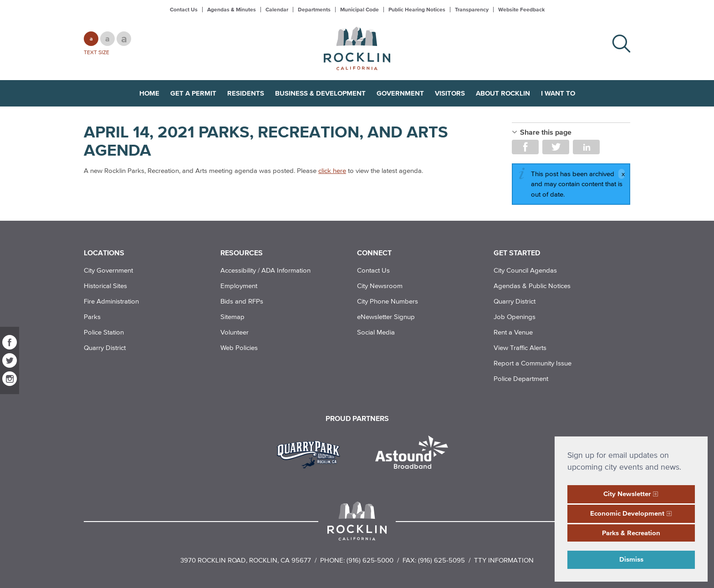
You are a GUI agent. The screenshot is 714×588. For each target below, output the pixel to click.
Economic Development (627, 513)
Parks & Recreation (631, 533)
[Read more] (312, 453)
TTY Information (504, 560)
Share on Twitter (556, 147)
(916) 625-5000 (370, 560)
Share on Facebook (525, 147)
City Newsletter (627, 494)
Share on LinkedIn (586, 147)
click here (332, 170)
